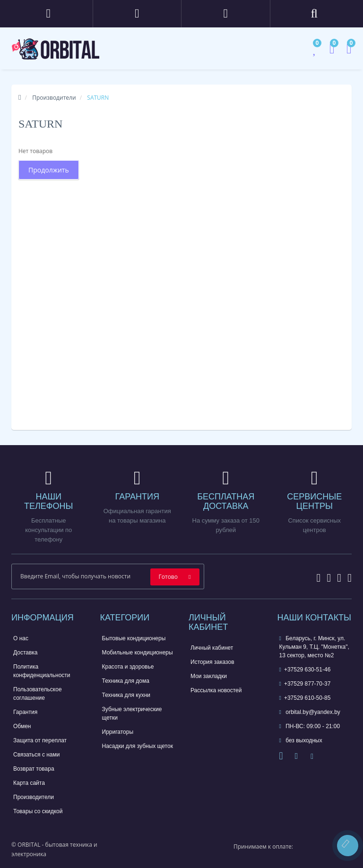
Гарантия (25, 712)
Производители (54, 98)
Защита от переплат (40, 740)
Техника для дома (126, 681)
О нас (21, 638)
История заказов (212, 662)
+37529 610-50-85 (305, 698)
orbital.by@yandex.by (310, 712)
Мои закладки (209, 676)
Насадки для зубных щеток (138, 746)
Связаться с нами (36, 755)
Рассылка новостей (216, 690)
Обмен (22, 726)
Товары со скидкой (38, 811)
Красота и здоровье (128, 667)
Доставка (26, 653)
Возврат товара (34, 769)
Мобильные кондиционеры (138, 653)
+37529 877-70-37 (305, 684)
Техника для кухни (126, 695)
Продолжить (49, 170)
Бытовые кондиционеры (134, 638)
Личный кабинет (212, 648)
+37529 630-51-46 (305, 670)
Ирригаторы (118, 732)
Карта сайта (29, 783)
